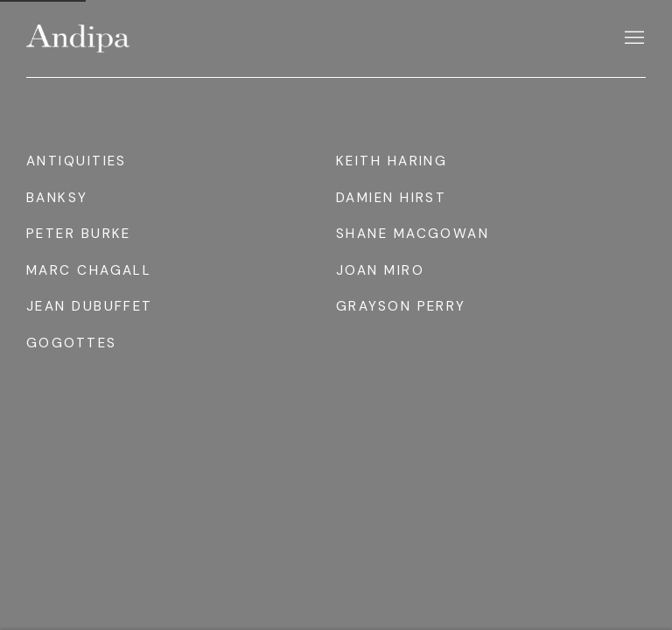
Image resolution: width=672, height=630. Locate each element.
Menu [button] (633, 38)
